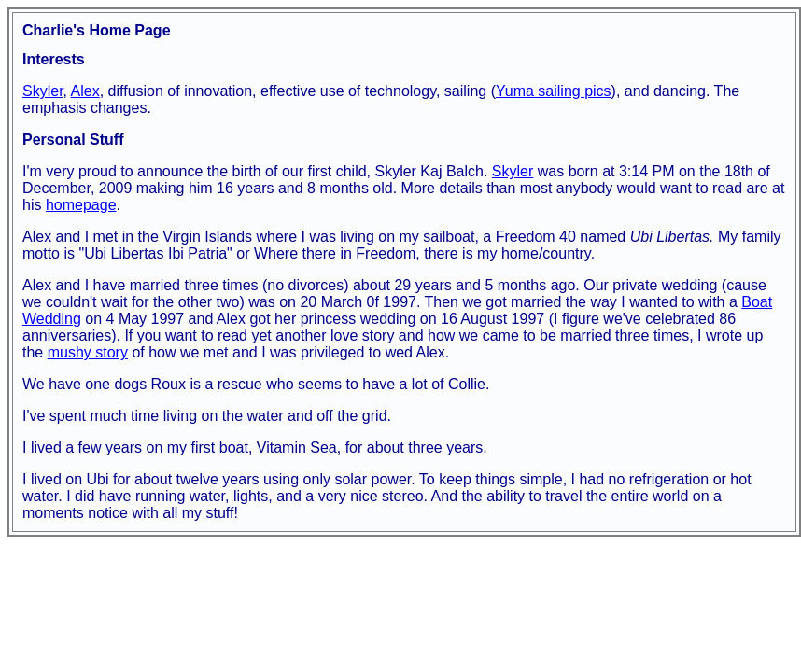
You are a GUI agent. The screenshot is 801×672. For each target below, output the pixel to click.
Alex (85, 91)
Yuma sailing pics (554, 91)
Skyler (43, 91)
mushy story (88, 352)
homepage (81, 205)
